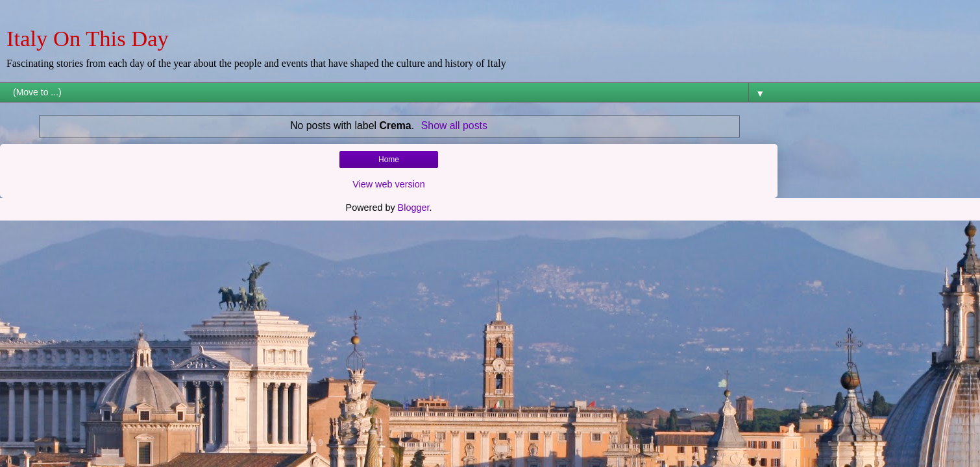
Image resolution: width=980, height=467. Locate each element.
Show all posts (454, 126)
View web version (389, 184)
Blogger (414, 208)
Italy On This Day (88, 38)
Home (389, 160)
